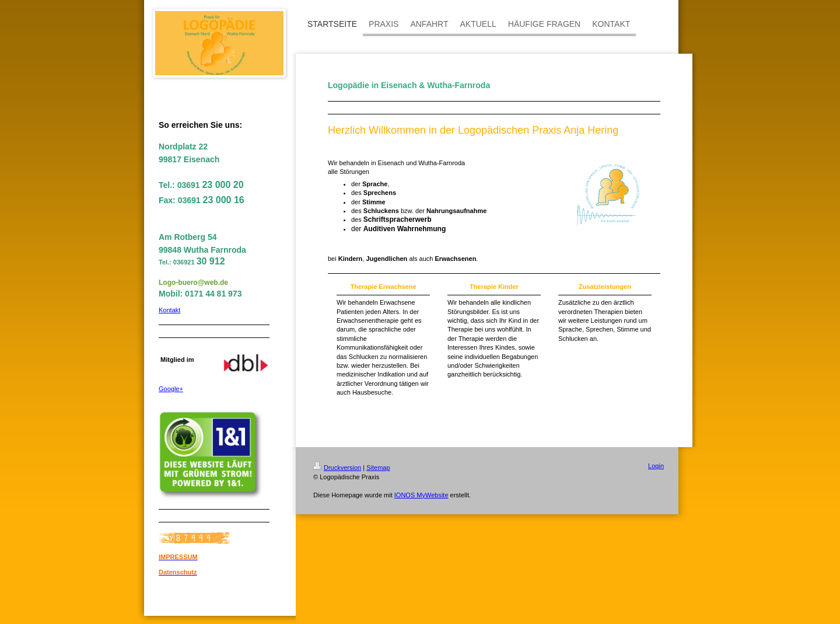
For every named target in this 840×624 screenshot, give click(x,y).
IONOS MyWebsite (421, 495)
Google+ (171, 389)
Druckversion (337, 468)
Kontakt (169, 310)
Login (656, 466)
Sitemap (378, 468)
